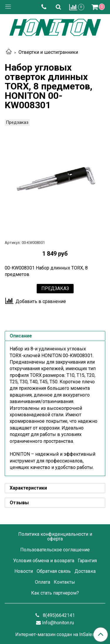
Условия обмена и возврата (44, 561)
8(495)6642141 (58, 615)
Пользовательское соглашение (55, 550)
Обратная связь (54, 571)
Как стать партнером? (55, 593)
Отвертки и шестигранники (48, 52)
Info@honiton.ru (58, 623)
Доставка (85, 571)
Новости (24, 571)
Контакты (64, 582)
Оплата (43, 582)
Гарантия (87, 561)
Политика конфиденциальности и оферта (55, 536)
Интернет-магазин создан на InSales (55, 635)
